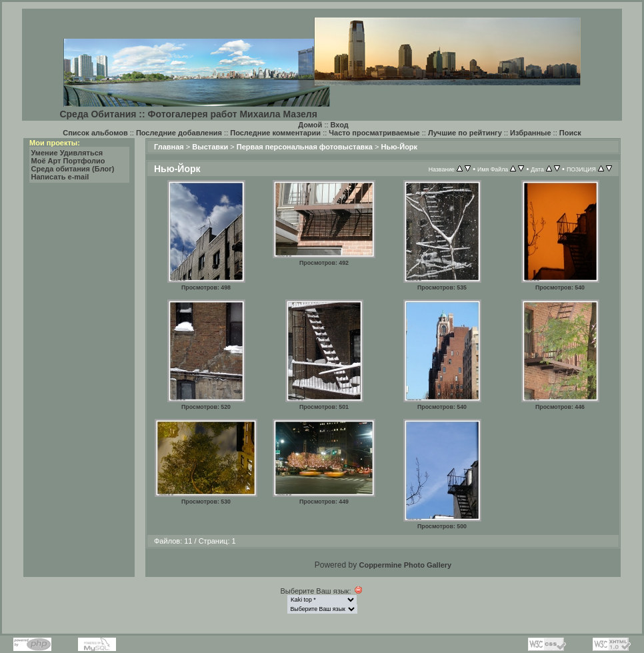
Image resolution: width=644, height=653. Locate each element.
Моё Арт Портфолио (68, 161)
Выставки (210, 147)
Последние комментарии (275, 133)
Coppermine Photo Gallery (405, 565)
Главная (169, 147)
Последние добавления (179, 133)
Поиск (570, 133)
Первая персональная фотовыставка (305, 147)
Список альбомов (95, 133)
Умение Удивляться (67, 153)
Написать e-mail (60, 177)
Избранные (531, 133)
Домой (310, 125)
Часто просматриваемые (374, 133)
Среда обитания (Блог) (73, 169)
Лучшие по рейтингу (465, 133)
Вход (340, 125)
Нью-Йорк (399, 147)
